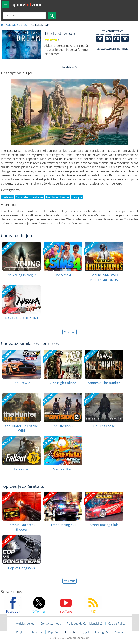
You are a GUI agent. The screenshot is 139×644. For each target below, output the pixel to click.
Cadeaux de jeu (17, 25)
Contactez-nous (51, 624)
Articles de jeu (25, 624)
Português (102, 632)
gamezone (28, 4)
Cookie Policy (117, 624)
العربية (85, 632)
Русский (37, 632)
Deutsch (120, 632)
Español (54, 632)
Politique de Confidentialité (85, 624)
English (21, 632)
